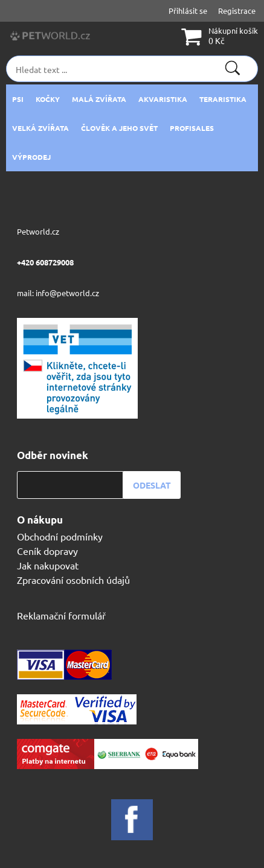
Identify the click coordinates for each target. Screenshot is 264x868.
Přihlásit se (188, 11)
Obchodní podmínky (60, 536)
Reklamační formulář (61, 615)
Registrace (237, 11)
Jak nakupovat (48, 565)
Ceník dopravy (47, 551)
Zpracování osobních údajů (73, 580)
